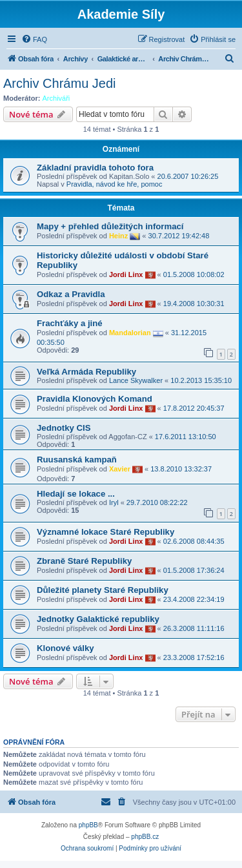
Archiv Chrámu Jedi (60, 83)
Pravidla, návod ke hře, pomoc (115, 184)
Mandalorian (130, 333)
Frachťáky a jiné (70, 323)
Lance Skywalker (136, 380)
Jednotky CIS (64, 428)
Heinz (118, 236)
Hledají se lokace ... (76, 494)
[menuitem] (34, 39)
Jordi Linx (126, 274)
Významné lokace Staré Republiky (106, 532)
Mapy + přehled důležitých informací (110, 226)
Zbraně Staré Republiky (84, 561)
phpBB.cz (145, 837)
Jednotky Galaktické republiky (98, 619)
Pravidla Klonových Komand (95, 399)
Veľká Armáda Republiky (86, 372)
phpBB (88, 825)
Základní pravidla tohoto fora (95, 168)
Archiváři (56, 98)
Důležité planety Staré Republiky (103, 590)
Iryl (114, 502)
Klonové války (66, 648)
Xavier (120, 469)
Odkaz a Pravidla (71, 294)
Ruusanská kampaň (77, 460)
